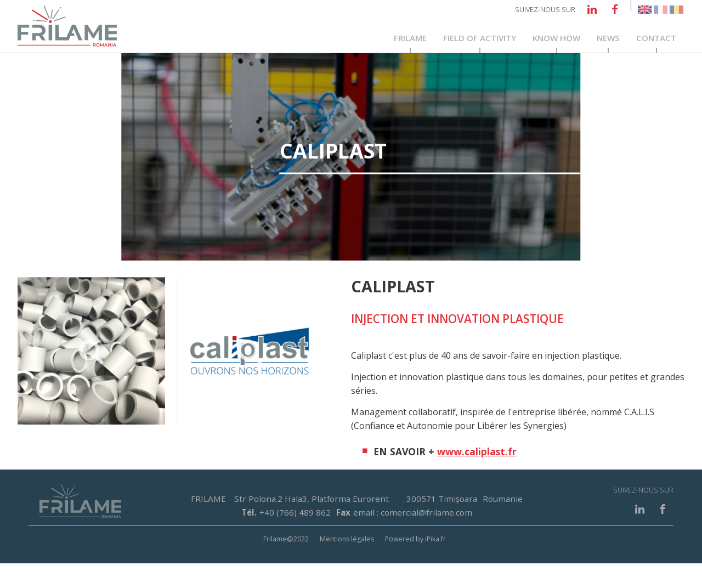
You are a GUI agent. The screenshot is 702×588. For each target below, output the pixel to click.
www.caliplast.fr (477, 476)
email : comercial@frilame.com (413, 537)
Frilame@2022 (286, 564)
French (661, 10)
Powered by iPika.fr (415, 564)
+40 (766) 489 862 (295, 537)
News (608, 39)
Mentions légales (347, 564)
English (645, 10)
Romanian (676, 10)
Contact (656, 39)
